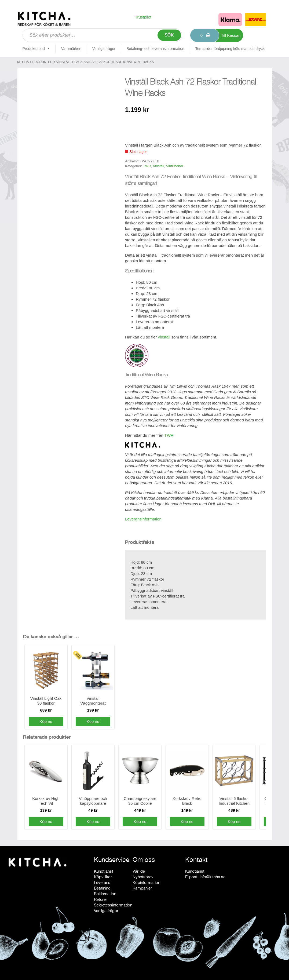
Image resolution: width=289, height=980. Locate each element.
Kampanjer (142, 888)
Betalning (102, 888)
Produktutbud (36, 49)
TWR (147, 166)
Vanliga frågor (104, 49)
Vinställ (159, 166)
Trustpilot (143, 17)
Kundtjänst (104, 871)
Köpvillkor (103, 877)
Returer (100, 899)
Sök (169, 35)
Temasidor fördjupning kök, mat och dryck (230, 49)
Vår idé (139, 871)
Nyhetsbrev (143, 877)
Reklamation (105, 894)
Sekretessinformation (113, 905)
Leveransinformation (143, 519)
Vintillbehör (175, 166)
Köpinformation (146, 882)
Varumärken (71, 49)
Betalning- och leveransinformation (155, 49)
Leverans (102, 882)
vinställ (164, 337)
